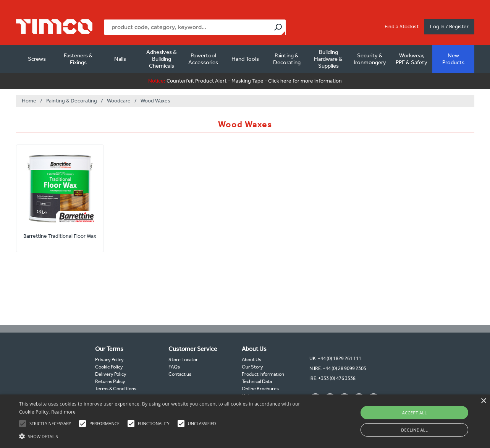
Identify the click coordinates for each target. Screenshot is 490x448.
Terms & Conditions (116, 389)
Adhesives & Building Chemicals (162, 59)
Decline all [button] (414, 430)
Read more (63, 412)
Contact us (180, 374)
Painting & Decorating (287, 59)
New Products (453, 59)
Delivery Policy (111, 374)
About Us (251, 360)
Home (29, 101)
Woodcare (119, 101)
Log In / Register (449, 27)
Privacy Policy (109, 360)
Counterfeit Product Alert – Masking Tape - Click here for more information (245, 81)
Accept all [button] (415, 413)
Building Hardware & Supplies (328, 59)
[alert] (245, 421)
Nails (120, 59)
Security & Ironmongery (370, 59)
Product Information (263, 374)
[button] (166, 435)
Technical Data (257, 381)
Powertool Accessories (203, 59)
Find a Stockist (402, 27)
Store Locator (183, 360)
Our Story (252, 367)
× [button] (483, 401)
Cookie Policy (109, 367)
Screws (37, 59)
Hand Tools (245, 59)
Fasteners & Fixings (78, 59)
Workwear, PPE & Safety (412, 59)
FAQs (174, 367)
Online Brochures (260, 389)
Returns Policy (110, 381)
